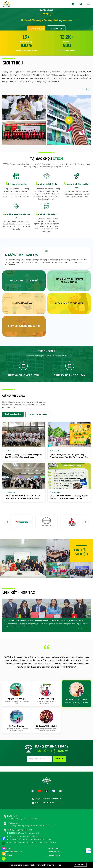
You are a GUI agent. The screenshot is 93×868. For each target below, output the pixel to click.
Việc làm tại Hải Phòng (38, 414)
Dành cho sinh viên (13, 414)
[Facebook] (33, 791)
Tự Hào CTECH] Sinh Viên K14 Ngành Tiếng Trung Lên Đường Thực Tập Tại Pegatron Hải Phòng (68, 457)
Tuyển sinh (8, 855)
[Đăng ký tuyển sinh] (4, 859)
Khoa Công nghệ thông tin (24, 326)
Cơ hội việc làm (54, 852)
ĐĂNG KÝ (59, 759)
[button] (85, 522)
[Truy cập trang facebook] (4, 838)
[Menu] (88, 4)
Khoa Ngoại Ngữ (24, 303)
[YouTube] (40, 791)
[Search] (81, 4)
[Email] (60, 791)
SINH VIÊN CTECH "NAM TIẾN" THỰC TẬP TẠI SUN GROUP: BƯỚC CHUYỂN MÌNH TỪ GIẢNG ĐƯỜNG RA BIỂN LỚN (22, 499)
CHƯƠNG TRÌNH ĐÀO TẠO (22, 255)
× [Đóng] (88, 426)
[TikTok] (46, 791)
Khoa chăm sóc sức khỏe (69, 303)
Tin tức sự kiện (54, 848)
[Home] (73, 4)
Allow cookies (80, 865)
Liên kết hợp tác (54, 855)
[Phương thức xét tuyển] (4, 854)
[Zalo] (53, 791)
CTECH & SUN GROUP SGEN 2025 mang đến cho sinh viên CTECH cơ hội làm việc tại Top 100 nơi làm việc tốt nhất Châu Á (69, 499)
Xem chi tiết (86, 89)
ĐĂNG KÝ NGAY (36, 29)
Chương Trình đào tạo (13, 852)
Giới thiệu (7, 848)
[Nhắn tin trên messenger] (4, 849)
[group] (46, 617)
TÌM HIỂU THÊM (56, 29)
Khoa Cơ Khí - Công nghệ (24, 281)
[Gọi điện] (4, 844)
